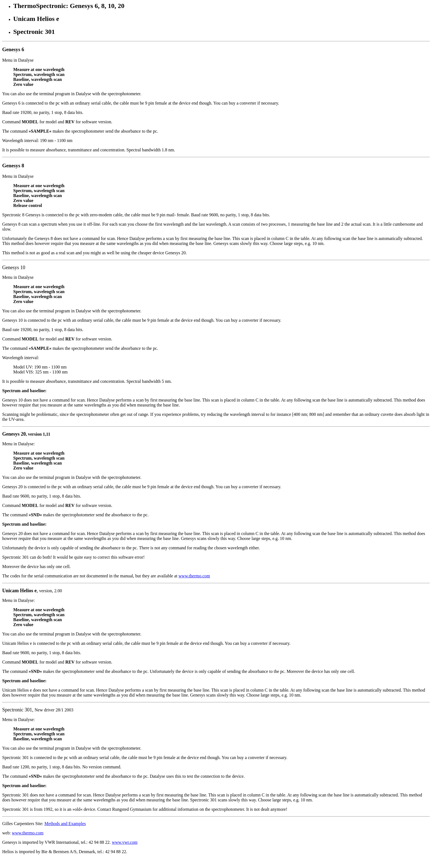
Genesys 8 (13, 166)
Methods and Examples (65, 824)
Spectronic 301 (17, 710)
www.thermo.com (194, 576)
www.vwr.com (125, 842)
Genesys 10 (14, 268)
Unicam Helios (18, 591)
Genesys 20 (14, 434)
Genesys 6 (13, 49)
